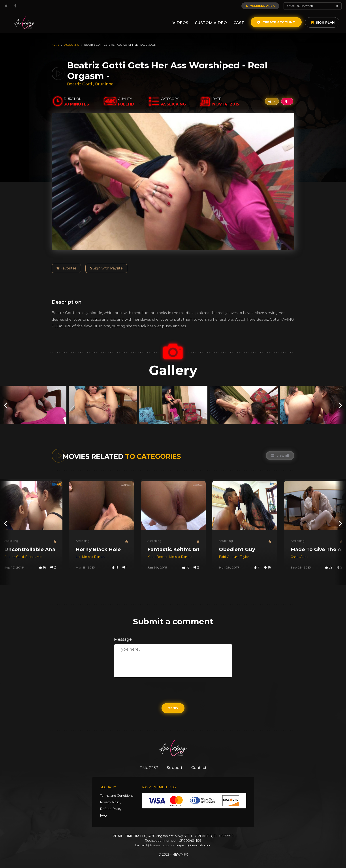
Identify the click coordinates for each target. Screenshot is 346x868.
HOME (55, 45)
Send (173, 708)
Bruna (30, 557)
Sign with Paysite (106, 268)
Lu (78, 557)
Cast (239, 23)
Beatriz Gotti (80, 84)
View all (280, 456)
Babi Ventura (229, 557)
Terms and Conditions (117, 796)
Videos (180, 23)
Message (123, 639)
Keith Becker (157, 557)
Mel (39, 557)
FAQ (103, 815)
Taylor (244, 557)
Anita (304, 557)
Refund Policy (111, 809)
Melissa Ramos (93, 557)
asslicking (72, 45)
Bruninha (104, 84)
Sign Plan (323, 22)
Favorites (66, 268)
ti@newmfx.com (159, 845)
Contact (199, 768)
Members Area (260, 6)
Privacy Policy (111, 802)
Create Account (276, 22)
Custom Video (211, 23)
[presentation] (6, 405)
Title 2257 (149, 768)
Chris (295, 557)
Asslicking (11, 541)
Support (175, 768)
